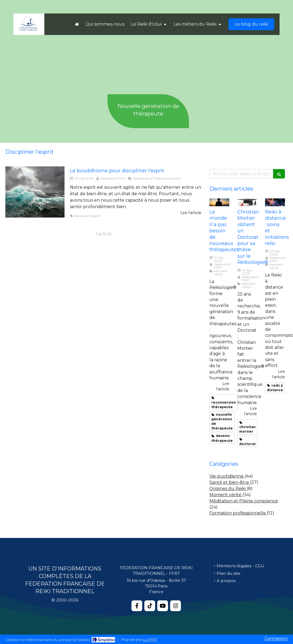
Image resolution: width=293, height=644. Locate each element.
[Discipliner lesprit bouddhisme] (35, 192)
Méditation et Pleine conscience (244, 501)
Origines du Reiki (228, 489)
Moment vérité (226, 495)
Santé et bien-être (230, 482)
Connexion (276, 638)
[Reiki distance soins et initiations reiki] (275, 202)
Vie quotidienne (227, 476)
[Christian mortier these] (247, 202)
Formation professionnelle (238, 513)
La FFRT (150, 639)
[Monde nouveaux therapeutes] (219, 202)
